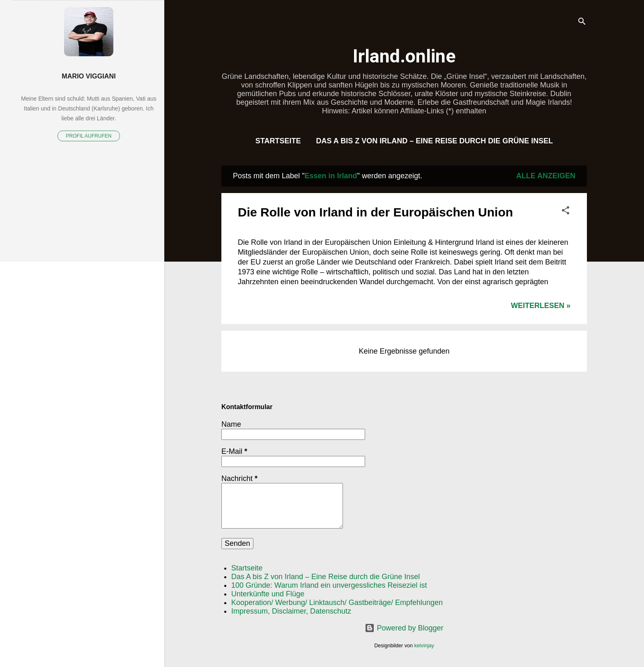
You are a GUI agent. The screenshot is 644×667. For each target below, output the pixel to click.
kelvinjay (424, 646)
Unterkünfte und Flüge (268, 594)
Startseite (278, 141)
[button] (566, 212)
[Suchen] (582, 22)
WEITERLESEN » (541, 306)
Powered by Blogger (404, 628)
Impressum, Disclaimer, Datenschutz (291, 611)
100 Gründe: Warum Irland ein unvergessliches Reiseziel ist (329, 585)
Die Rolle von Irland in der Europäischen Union (375, 212)
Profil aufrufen (89, 136)
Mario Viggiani (89, 76)
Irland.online (404, 56)
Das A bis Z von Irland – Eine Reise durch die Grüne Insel (434, 141)
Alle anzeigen (546, 176)
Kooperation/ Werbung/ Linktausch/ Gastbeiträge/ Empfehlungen (337, 603)
